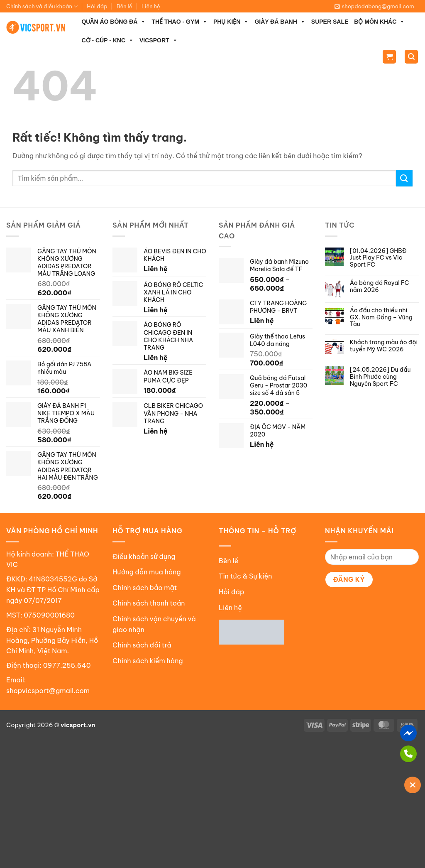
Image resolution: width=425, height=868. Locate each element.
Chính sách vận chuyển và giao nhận (154, 624)
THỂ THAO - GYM (180, 22)
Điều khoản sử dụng (144, 557)
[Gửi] (404, 178)
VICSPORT (159, 40)
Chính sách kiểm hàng (148, 661)
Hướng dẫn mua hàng (147, 572)
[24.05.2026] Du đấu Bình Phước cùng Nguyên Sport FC (380, 377)
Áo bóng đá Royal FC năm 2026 (380, 287)
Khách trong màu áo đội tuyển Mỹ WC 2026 (384, 346)
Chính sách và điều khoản (42, 6)
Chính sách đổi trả (142, 645)
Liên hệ (151, 6)
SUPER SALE (330, 22)
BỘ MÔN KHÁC (379, 22)
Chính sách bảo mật (145, 588)
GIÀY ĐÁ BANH (280, 22)
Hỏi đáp (97, 6)
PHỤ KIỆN (231, 22)
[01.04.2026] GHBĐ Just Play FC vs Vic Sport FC (378, 258)
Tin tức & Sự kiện (245, 576)
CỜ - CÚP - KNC (107, 40)
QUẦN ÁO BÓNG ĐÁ (114, 22)
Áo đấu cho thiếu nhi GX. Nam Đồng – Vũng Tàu (381, 317)
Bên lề (125, 6)
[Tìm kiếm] (411, 57)
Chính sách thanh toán (149, 603)
